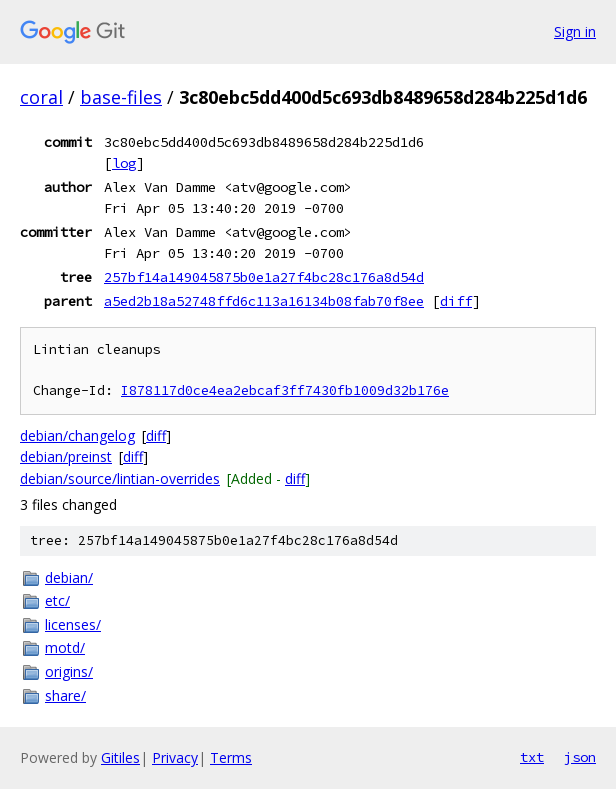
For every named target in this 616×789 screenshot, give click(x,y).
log (124, 163)
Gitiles (120, 757)
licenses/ (73, 624)
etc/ (57, 600)
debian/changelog (77, 435)
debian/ (69, 577)
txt (532, 757)
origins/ (69, 671)
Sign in (575, 31)
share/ (65, 695)
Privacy (175, 757)
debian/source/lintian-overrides (120, 478)
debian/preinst (66, 456)
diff (456, 301)
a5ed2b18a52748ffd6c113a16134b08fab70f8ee (264, 301)
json (580, 757)
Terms (231, 757)
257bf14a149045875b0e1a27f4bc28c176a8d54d (264, 277)
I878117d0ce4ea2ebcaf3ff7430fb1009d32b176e (285, 390)
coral (41, 97)
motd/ (65, 647)
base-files (121, 97)
